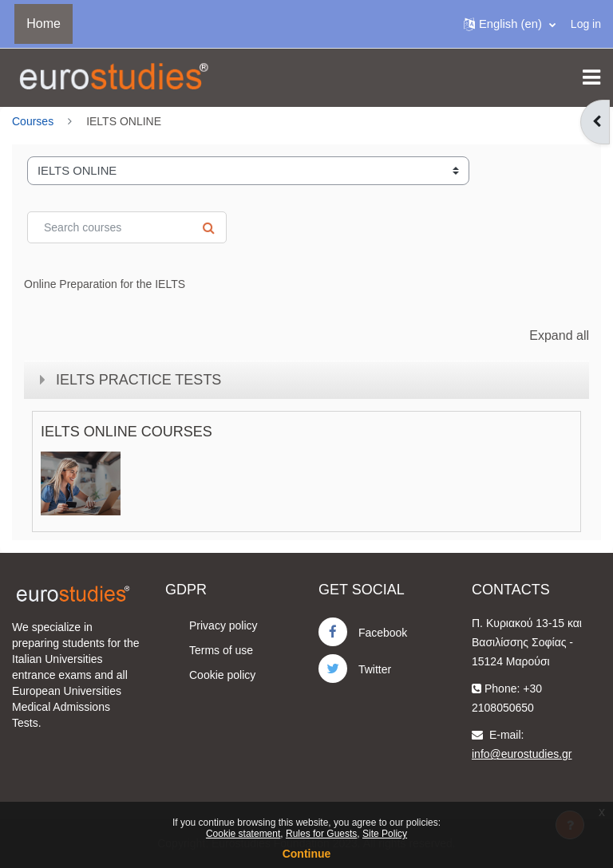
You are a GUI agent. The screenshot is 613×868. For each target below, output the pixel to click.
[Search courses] (127, 227)
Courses (33, 121)
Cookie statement (243, 834)
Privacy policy (223, 625)
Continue (307, 854)
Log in (586, 24)
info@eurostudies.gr (522, 754)
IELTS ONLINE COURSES (127, 432)
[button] (510, 24)
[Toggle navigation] (591, 77)
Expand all (559, 335)
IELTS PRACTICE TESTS (138, 380)
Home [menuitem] (44, 24)
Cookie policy (222, 675)
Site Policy (385, 834)
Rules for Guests (321, 834)
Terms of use (221, 650)
